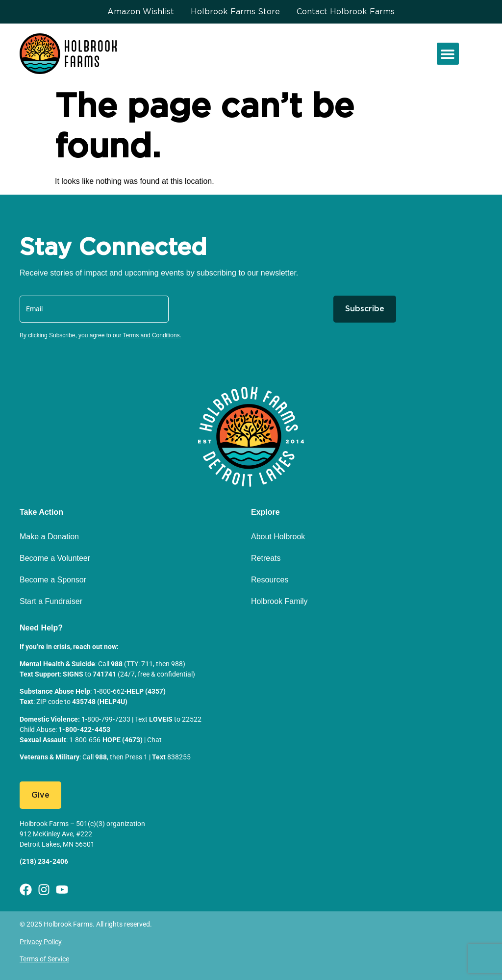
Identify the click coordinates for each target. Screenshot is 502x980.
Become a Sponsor (53, 580)
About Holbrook (278, 537)
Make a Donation (49, 537)
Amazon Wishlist (141, 12)
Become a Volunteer (55, 558)
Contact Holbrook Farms (346, 12)
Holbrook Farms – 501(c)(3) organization (82, 824)
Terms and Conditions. (152, 335)
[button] (448, 54)
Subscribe (365, 309)
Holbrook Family (279, 601)
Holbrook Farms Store (235, 12)
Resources (270, 580)
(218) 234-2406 (44, 861)
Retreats (266, 558)
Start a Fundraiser (51, 601)
